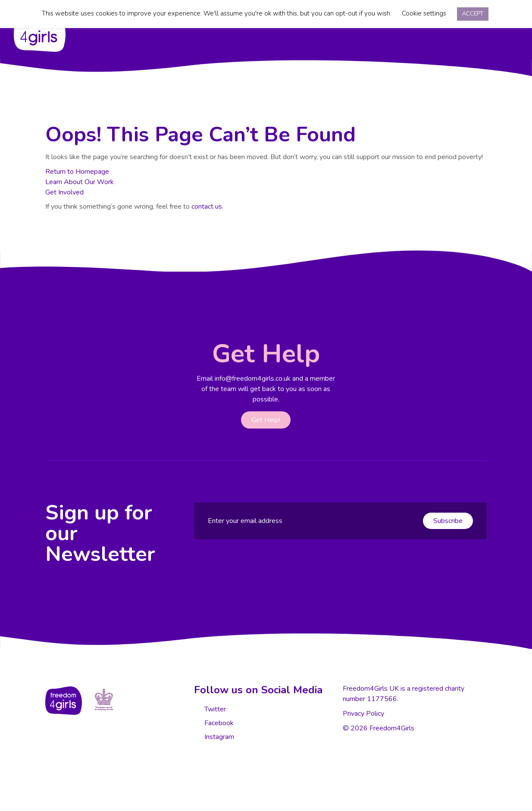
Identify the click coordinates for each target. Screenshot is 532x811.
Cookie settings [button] (424, 13)
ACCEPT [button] (473, 14)
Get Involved (64, 192)
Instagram (218, 737)
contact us (207, 207)
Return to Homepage (77, 172)
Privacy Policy (363, 714)
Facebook (218, 723)
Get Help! (266, 420)
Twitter (214, 709)
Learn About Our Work (80, 182)
